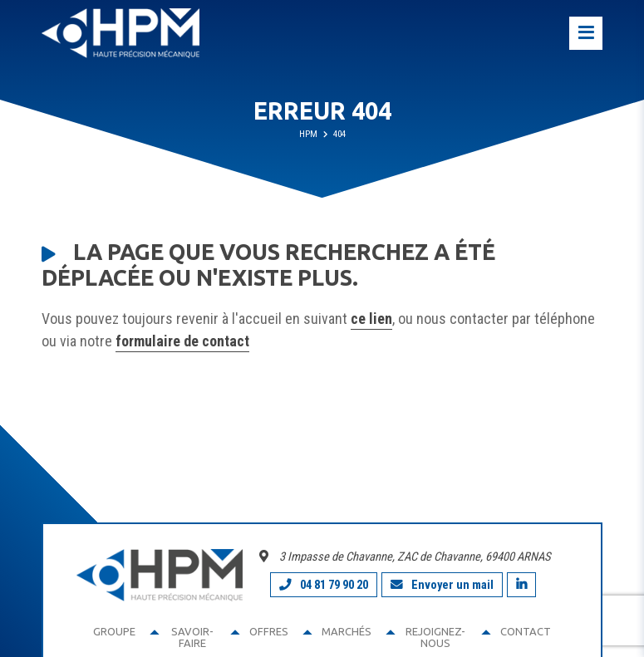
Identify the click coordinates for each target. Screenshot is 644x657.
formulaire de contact (182, 341)
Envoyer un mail (442, 585)
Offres (269, 631)
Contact (526, 631)
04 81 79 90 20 (324, 585)
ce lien (371, 319)
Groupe (114, 631)
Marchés (347, 631)
